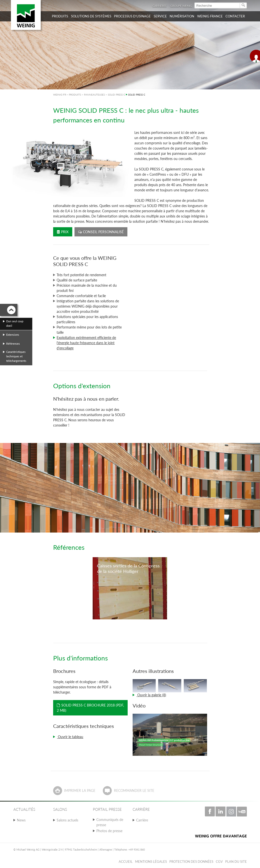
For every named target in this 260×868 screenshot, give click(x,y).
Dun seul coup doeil (15, 323)
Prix (63, 232)
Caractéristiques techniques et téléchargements (16, 356)
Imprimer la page (80, 790)
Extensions (13, 335)
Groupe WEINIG (181, 6)
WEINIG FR (60, 95)
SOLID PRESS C (116, 95)
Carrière (142, 820)
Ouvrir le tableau (70, 737)
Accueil (126, 862)
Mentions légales (151, 862)
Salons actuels (67, 820)
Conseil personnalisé (101, 232)
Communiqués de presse (110, 822)
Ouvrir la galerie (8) (151, 695)
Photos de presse (109, 831)
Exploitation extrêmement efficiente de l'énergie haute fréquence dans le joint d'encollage (86, 343)
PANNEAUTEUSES (94, 95)
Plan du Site (236, 862)
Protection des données (191, 862)
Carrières (159, 6)
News (21, 820)
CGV (219, 862)
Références (13, 344)
